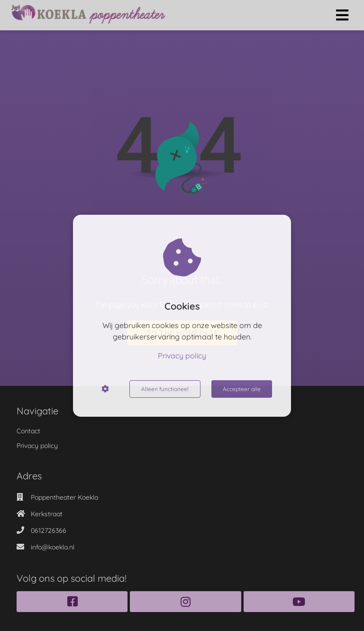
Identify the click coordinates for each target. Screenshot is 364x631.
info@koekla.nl (53, 547)
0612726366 (49, 530)
